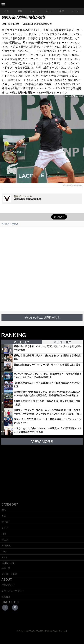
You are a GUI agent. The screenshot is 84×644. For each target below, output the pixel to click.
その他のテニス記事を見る (42, 318)
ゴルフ (48, 11)
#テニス (5, 224)
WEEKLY (22, 342)
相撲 (62, 11)
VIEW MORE (42, 442)
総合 (7, 11)
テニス (75, 11)
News (4, 552)
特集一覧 (6, 568)
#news (15, 224)
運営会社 (6, 597)
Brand (4, 558)
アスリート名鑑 (9, 574)
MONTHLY (62, 342)
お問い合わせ (8, 585)
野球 (20, 11)
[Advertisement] (42, 269)
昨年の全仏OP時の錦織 (73, 185)
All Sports (6, 546)
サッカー (34, 11)
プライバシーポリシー (13, 591)
